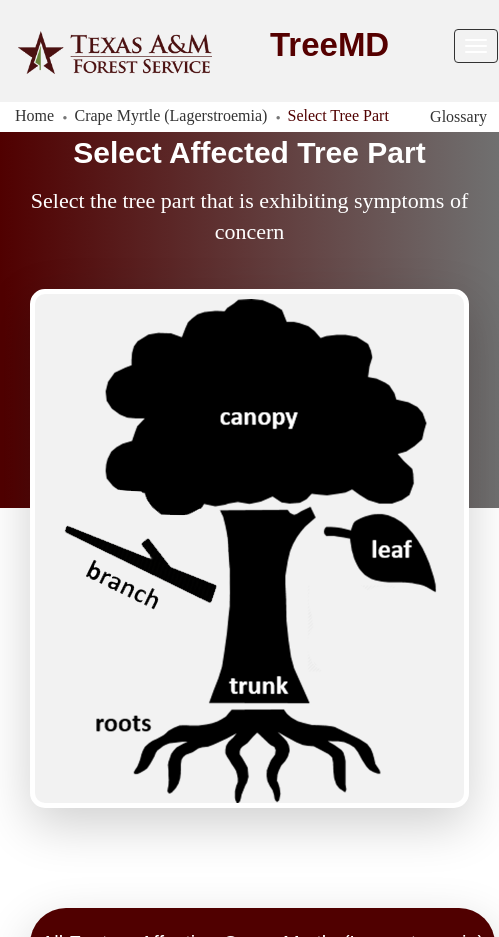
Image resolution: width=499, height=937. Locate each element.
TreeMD (329, 44)
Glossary (458, 116)
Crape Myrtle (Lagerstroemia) (171, 115)
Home (34, 115)
